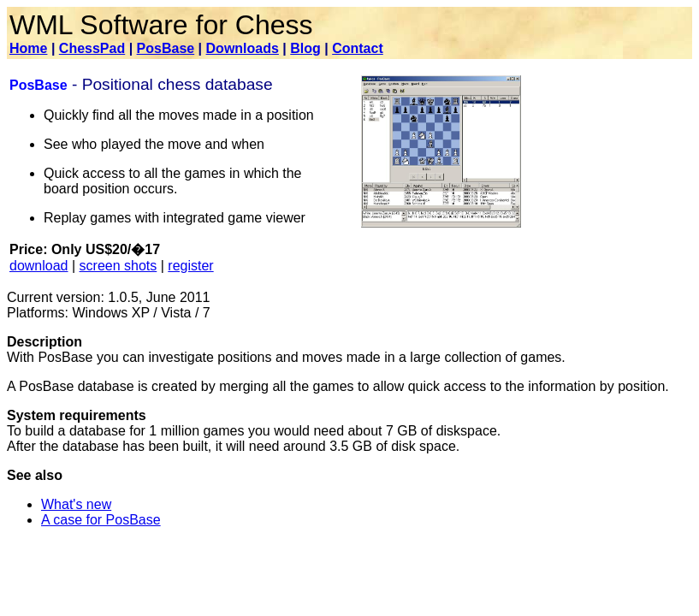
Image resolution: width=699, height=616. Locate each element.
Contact (358, 48)
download (39, 266)
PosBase (166, 48)
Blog (305, 48)
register (190, 266)
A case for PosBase (101, 520)
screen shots (118, 266)
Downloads (243, 48)
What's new (76, 504)
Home (28, 48)
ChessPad (92, 48)
